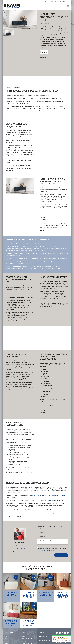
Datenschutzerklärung (62, 527)
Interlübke (23, 467)
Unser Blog (24, 622)
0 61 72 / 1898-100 (20, 528)
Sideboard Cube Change (48, 475)
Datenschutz (8, 630)
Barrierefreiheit (8, 634)
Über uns (7, 625)
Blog (55, 2)
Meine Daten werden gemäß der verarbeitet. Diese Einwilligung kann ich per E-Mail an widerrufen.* (53, 529)
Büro (6, 622)
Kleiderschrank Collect (45, 480)
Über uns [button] (65, 2)
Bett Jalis (18, 480)
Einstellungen (8, 632)
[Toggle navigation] (68, 6)
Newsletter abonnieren (27, 623)
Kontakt (59, 2)
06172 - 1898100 (50, 2)
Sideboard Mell (35, 475)
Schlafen (7, 623)
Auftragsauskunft (26, 620)
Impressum (7, 628)
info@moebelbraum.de (21, 531)
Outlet (23, 625)
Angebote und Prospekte (27, 618)
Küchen (7, 618)
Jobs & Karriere (8, 627)
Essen (6, 620)
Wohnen (7, 616)
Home (23, 616)
